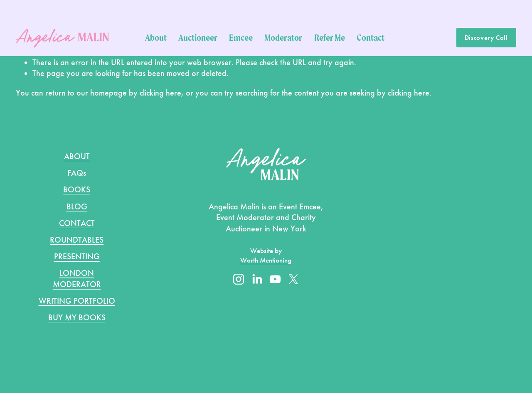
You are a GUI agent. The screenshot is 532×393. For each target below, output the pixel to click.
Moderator (283, 37)
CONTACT (77, 223)
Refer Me (330, 37)
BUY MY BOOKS (77, 317)
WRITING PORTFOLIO (77, 301)
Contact (371, 37)
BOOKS (77, 189)
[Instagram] (239, 279)
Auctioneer (198, 37)
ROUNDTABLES (77, 240)
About (156, 37)
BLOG (77, 206)
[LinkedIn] (257, 279)
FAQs (77, 173)
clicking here (160, 93)
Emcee (241, 37)
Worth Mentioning (266, 260)
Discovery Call (486, 38)
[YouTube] (275, 279)
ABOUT (77, 156)
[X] (293, 279)
